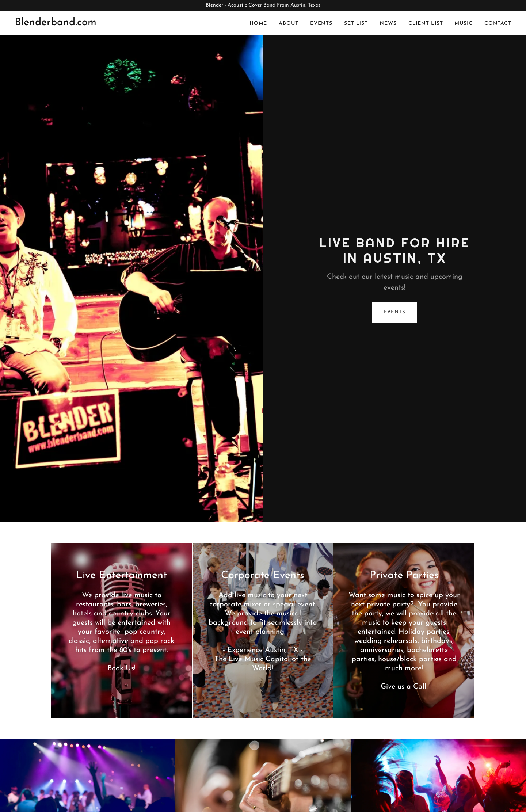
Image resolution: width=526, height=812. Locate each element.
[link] (56, 24)
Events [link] (321, 24)
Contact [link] (498, 24)
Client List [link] (426, 24)
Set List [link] (356, 24)
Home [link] (258, 24)
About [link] (288, 24)
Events (395, 312)
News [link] (388, 24)
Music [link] (463, 24)
